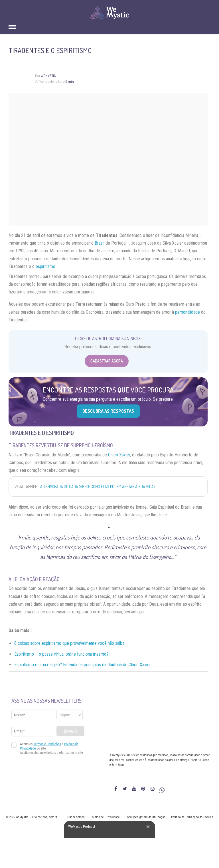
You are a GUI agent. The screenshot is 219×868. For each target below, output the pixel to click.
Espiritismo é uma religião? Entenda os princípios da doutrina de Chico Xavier (83, 665)
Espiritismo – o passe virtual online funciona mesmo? (61, 654)
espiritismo (45, 266)
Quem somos (76, 817)
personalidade (187, 312)
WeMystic (48, 76)
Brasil (100, 243)
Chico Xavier (119, 455)
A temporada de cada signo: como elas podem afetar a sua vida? (98, 487)
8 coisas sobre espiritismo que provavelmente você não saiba (69, 643)
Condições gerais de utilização (145, 817)
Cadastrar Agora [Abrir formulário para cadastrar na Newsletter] (107, 361)
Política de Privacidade (105, 817)
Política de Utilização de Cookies (192, 817)
